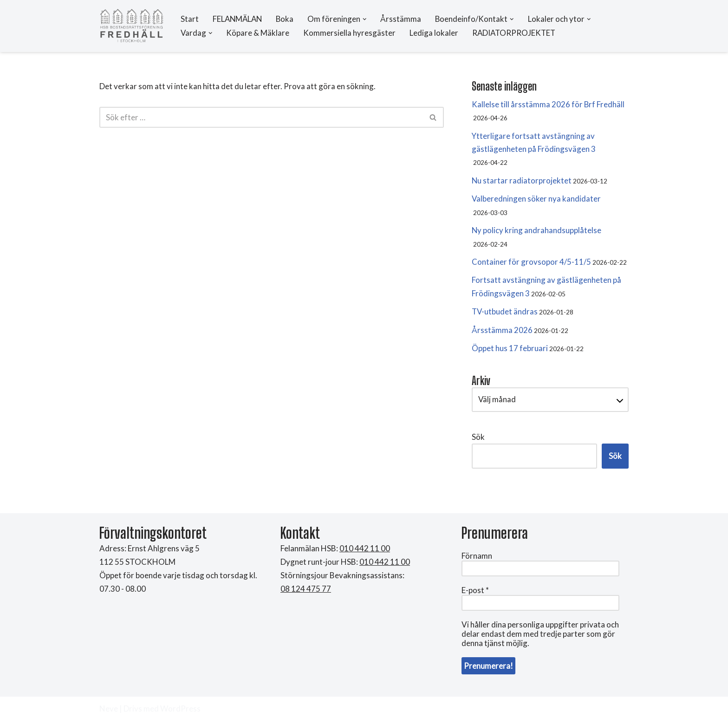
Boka (287, 19)
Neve (109, 712)
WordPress (180, 712)
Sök (478, 441)
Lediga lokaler (435, 33)
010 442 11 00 (385, 565)
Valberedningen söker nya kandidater (536, 200)
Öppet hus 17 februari (510, 351)
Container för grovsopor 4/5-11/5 (531, 264)
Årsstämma (404, 19)
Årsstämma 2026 (502, 333)
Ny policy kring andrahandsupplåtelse (537, 232)
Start (190, 19)
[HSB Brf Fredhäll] (132, 26)
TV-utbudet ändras (505, 314)
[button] (367, 19)
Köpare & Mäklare (259, 33)
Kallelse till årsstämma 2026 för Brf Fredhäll (548, 104)
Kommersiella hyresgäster (350, 33)
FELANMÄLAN (238, 19)
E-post (475, 594)
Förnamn (477, 560)
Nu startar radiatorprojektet (522, 181)
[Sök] (261, 118)
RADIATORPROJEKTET (516, 33)
